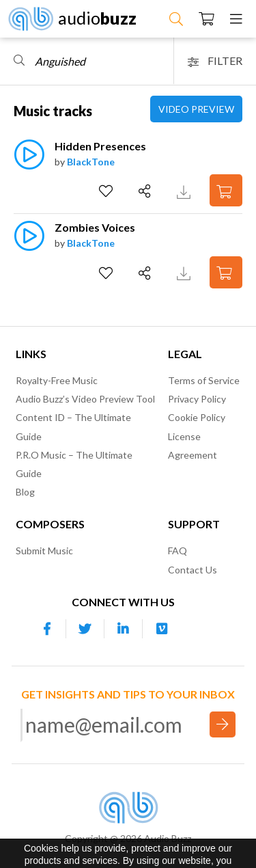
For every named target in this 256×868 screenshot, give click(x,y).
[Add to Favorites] (108, 191)
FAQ (177, 551)
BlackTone (91, 162)
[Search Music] (176, 18)
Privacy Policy (197, 399)
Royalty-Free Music (57, 380)
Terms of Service (204, 380)
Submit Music (44, 551)
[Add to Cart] (226, 190)
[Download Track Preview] (185, 190)
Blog (25, 492)
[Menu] (236, 18)
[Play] (29, 162)
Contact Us (193, 570)
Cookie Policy (197, 417)
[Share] (146, 191)
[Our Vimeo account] (162, 629)
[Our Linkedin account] (124, 629)
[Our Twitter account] (85, 629)
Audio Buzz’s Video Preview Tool (85, 399)
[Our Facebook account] (47, 629)
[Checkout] (207, 18)
